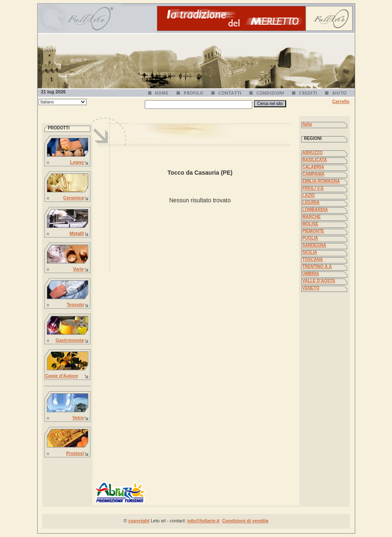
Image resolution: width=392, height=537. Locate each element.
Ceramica (74, 198)
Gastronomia (70, 340)
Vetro (78, 418)
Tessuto (75, 305)
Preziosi (75, 453)
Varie (78, 269)
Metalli (77, 233)
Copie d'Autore (61, 376)
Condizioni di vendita (245, 521)
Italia (307, 124)
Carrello (341, 101)
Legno (77, 162)
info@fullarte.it (203, 521)
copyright (139, 521)
